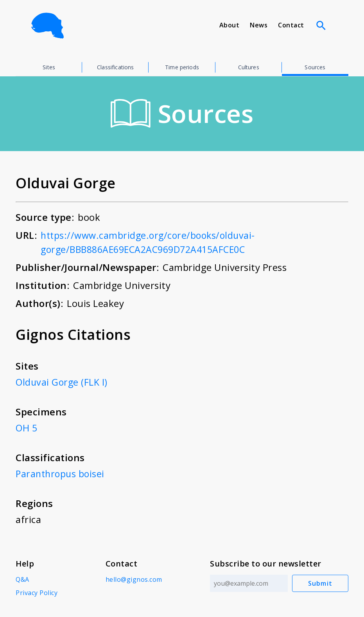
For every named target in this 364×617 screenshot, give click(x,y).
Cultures (249, 67)
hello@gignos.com (134, 579)
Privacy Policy (37, 593)
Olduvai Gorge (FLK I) (62, 382)
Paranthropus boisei (61, 474)
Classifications (115, 67)
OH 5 (27, 428)
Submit (320, 583)
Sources (315, 67)
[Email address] (248, 583)
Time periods (182, 67)
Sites (49, 67)
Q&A (22, 579)
